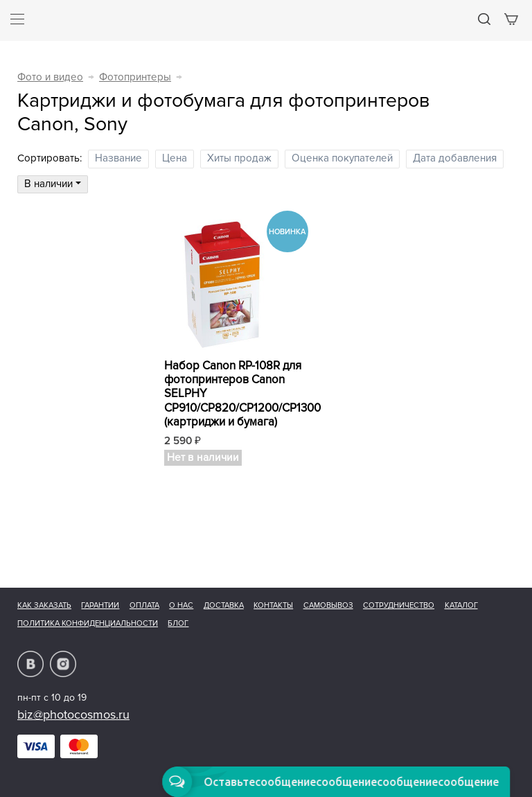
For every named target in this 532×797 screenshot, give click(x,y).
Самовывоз (328, 605)
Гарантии (100, 605)
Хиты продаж (239, 158)
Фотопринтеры (135, 77)
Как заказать (44, 605)
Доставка (224, 605)
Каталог (461, 605)
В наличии (53, 184)
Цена (175, 158)
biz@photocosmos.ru (73, 715)
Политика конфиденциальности (88, 623)
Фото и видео (50, 77)
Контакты (273, 605)
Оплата (144, 605)
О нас (181, 605)
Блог (178, 623)
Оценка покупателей (342, 158)
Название (118, 158)
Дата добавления (455, 158)
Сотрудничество (399, 605)
